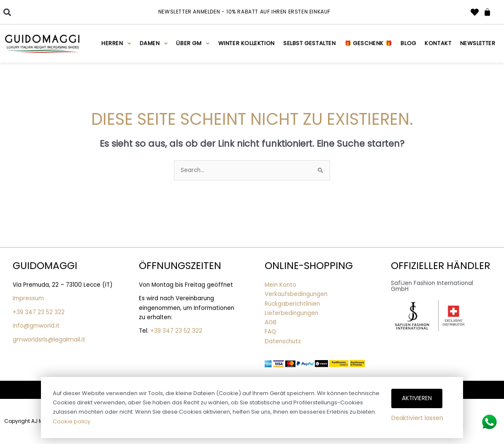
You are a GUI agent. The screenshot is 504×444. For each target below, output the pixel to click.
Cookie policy (72, 421)
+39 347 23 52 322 (39, 312)
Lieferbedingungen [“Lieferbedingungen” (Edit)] (291, 313)
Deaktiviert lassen (417, 418)
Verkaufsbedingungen (296, 294)
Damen (154, 44)
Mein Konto (280, 285)
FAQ (270, 332)
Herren (116, 44)
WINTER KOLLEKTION (247, 43)
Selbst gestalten (310, 43)
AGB (271, 322)
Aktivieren (417, 398)
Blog (408, 43)
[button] (7, 12)
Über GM (193, 44)
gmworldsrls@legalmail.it (49, 339)
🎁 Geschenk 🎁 (368, 43)
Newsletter (478, 43)
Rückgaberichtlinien (292, 304)
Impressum (28, 298)
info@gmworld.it (36, 326)
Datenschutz (283, 341)
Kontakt (438, 43)
